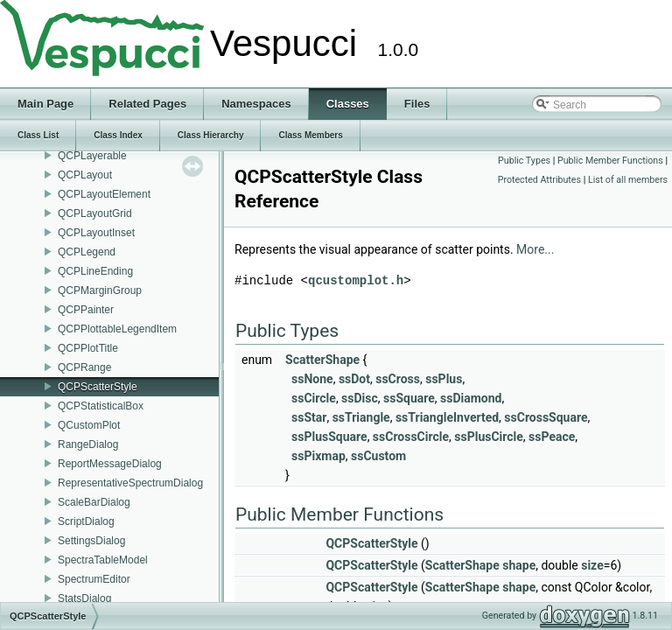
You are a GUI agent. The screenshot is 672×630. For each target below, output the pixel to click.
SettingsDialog (91, 541)
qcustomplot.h (356, 280)
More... (535, 249)
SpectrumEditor (94, 579)
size (592, 565)
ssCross (398, 379)
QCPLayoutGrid (95, 213)
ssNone (312, 379)
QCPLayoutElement (104, 194)
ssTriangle (361, 417)
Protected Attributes (539, 180)
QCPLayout (85, 175)
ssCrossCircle (411, 437)
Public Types (524, 161)
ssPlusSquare (329, 437)
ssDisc (360, 398)
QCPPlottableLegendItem (117, 329)
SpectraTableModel (103, 560)
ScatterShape (322, 360)
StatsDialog (84, 598)
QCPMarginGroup (100, 290)
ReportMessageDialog (110, 464)
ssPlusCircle (489, 437)
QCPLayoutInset (96, 233)
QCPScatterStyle (98, 387)
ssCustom (378, 456)
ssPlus (444, 379)
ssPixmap (318, 456)
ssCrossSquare (546, 417)
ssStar (309, 417)
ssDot (354, 379)
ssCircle (314, 398)
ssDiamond (471, 398)
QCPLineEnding (95, 271)
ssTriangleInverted (447, 417)
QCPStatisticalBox (101, 406)
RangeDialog (88, 444)
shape (519, 565)
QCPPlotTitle (88, 348)
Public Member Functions (610, 161)
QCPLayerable (92, 156)
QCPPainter (86, 310)
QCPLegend (87, 252)
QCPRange (84, 367)
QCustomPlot (89, 425)
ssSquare (409, 398)
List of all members (628, 180)
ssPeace (552, 437)
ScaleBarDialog (94, 502)
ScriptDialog (86, 521)
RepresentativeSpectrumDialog (130, 483)
